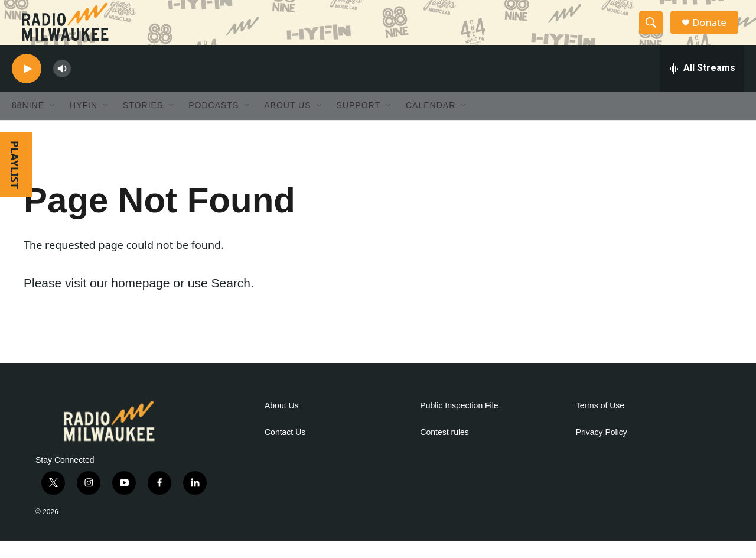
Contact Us (285, 450)
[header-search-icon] (654, 31)
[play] (27, 86)
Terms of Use (600, 423)
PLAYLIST (15, 182)
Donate (714, 31)
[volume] (62, 86)
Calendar (431, 123)
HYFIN (84, 123)
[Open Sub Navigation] (53, 123)
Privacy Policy (602, 450)
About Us (282, 423)
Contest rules (444, 450)
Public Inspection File (459, 423)
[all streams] (702, 86)
